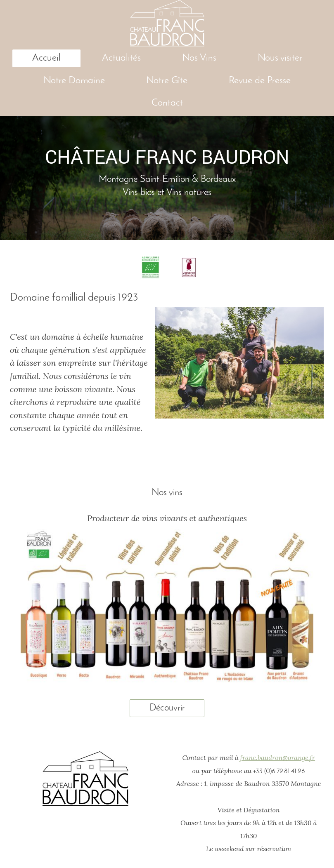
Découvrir (167, 708)
